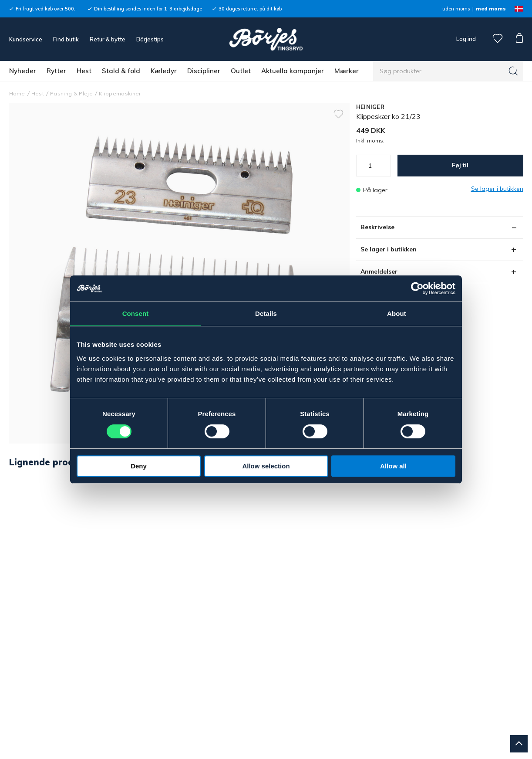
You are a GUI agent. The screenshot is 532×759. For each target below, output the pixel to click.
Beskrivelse (377, 227)
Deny (139, 466)
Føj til (460, 165)
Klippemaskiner (120, 93)
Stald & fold (121, 71)
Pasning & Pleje (71, 93)
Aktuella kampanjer (293, 71)
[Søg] (513, 71)
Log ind (466, 39)
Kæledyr (164, 71)
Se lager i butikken (389, 249)
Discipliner (204, 71)
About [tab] (397, 313)
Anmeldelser (379, 271)
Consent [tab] (136, 313)
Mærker (347, 71)
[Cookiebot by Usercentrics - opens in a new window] (417, 288)
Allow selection (266, 466)
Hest (84, 71)
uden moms (456, 9)
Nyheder (23, 71)
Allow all (393, 466)
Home (17, 93)
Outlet (241, 71)
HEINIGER (370, 107)
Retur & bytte (108, 39)
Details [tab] (266, 313)
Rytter (56, 71)
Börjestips (150, 39)
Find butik (66, 39)
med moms (491, 9)
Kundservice (26, 39)
